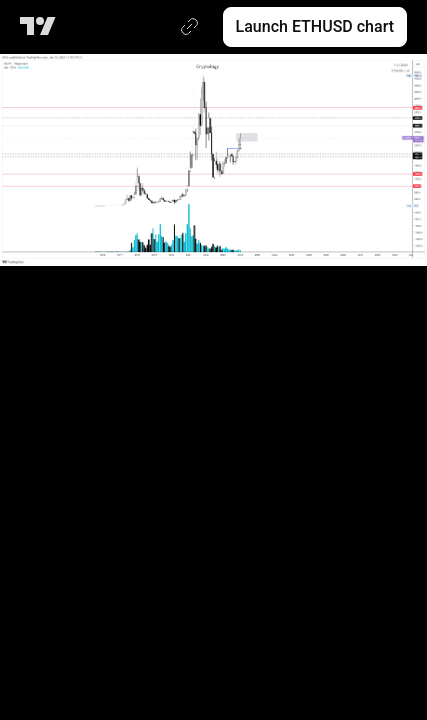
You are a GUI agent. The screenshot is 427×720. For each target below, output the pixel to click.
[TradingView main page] (41, 27)
